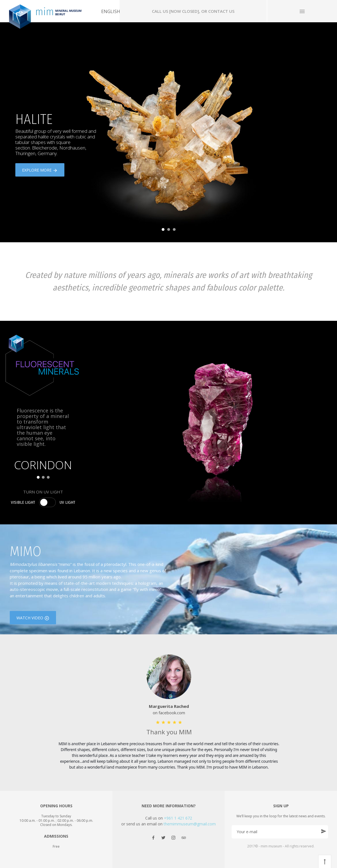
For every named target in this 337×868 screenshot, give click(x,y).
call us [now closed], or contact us (193, 11)
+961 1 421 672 (178, 818)
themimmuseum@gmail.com (190, 824)
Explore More (40, 171)
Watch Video (33, 618)
